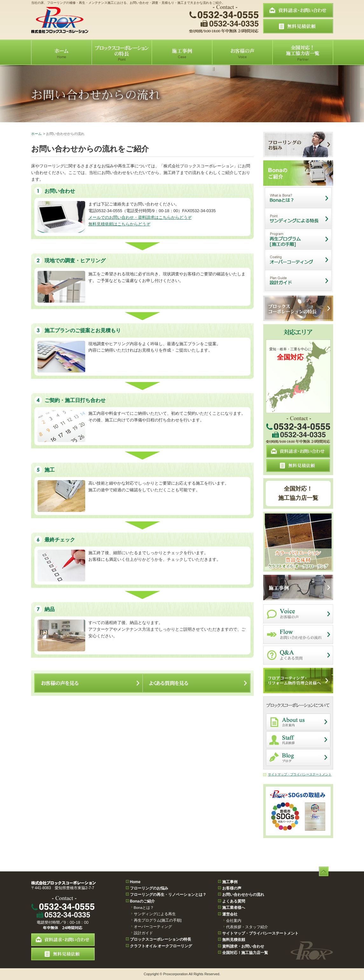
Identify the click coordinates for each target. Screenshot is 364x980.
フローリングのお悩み (149, 888)
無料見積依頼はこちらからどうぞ (119, 224)
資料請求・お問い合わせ (243, 946)
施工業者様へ (234, 908)
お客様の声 (232, 888)
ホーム (36, 134)
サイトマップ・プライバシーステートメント (300, 774)
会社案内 (234, 920)
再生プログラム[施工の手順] (158, 920)
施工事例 (230, 882)
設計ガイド (143, 933)
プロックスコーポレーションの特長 (161, 939)
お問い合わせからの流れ (243, 895)
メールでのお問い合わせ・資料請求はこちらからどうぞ (140, 217)
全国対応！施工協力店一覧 (298, 493)
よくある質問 (234, 901)
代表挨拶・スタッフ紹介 (247, 927)
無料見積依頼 (234, 940)
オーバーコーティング (153, 926)
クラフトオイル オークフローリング (161, 946)
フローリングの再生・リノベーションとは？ (168, 895)
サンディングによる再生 (155, 914)
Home (135, 882)
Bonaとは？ (144, 907)
